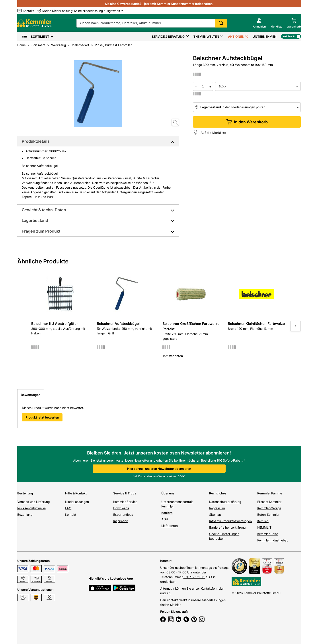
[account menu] (259, 23)
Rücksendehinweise (31, 508)
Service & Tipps (125, 493)
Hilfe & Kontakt (76, 493)
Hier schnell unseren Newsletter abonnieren (159, 469)
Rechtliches (218, 493)
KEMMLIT (264, 527)
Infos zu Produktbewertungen (230, 521)
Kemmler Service (125, 502)
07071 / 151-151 (194, 577)
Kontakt (71, 515)
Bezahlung (25, 515)
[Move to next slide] (296, 326)
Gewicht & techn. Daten (44, 210)
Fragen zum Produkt (41, 231)
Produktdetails (36, 141)
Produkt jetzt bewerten (42, 417)
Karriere (167, 513)
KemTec (263, 521)
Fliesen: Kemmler (269, 502)
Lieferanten (170, 526)
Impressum (217, 508)
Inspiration (121, 521)
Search (221, 23)
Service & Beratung (168, 37)
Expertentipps (123, 515)
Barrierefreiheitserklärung (227, 527)
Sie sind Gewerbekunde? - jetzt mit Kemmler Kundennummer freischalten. (159, 4)
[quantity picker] (203, 86)
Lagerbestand (35, 220)
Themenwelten (206, 37)
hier (178, 605)
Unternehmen (265, 37)
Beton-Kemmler (268, 515)
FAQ (68, 508)
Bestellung (25, 493)
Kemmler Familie (270, 493)
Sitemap (215, 515)
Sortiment (36, 37)
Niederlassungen (77, 502)
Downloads (121, 508)
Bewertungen (31, 395)
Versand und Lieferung (33, 502)
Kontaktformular (212, 588)
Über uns (168, 493)
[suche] (152, 23)
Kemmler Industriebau (273, 540)
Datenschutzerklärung (225, 502)
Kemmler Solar (268, 534)
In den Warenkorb (247, 122)
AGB (165, 519)
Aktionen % (238, 37)
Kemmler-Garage (269, 508)
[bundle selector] (258, 86)
